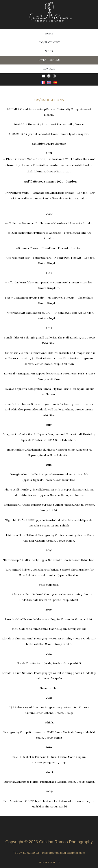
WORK (49, 51)
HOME (49, 34)
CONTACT (49, 69)
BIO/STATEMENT (49, 42)
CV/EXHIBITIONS (49, 60)
